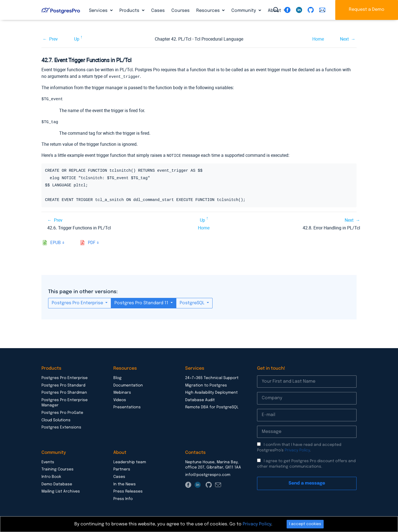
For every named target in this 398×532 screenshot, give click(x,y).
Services (99, 11)
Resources (209, 11)
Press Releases (128, 491)
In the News (125, 484)
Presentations (127, 407)
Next (344, 39)
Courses (180, 11)
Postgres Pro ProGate (62, 413)
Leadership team (130, 462)
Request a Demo (367, 10)
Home (318, 39)
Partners (122, 469)
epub (56, 243)
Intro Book (51, 477)
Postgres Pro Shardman (64, 393)
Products (130, 11)
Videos (120, 400)
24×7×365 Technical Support (212, 378)
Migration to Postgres (206, 385)
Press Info (123, 499)
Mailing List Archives (61, 491)
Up (77, 39)
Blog (117, 378)
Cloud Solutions (56, 420)
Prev (53, 39)
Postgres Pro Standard (63, 385)
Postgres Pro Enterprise (78, 303)
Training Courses (57, 469)
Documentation (128, 385)
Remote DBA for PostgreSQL (212, 407)
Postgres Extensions (61, 427)
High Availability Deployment (211, 393)
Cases (158, 11)
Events (48, 462)
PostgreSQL (193, 303)
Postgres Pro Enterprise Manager (65, 403)
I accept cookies (305, 524)
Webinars (122, 393)
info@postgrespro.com (208, 475)
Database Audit (200, 400)
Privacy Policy (297, 450)
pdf (92, 243)
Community (244, 11)
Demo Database (57, 484)
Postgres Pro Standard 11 (142, 303)
